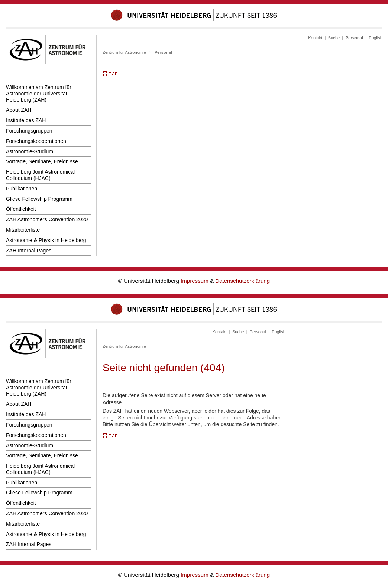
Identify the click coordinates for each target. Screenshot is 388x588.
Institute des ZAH (26, 120)
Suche (334, 38)
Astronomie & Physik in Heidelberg (46, 240)
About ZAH (19, 110)
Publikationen (22, 189)
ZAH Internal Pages (29, 251)
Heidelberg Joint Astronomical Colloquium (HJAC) (40, 175)
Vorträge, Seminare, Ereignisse (42, 161)
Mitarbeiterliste (23, 230)
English (376, 38)
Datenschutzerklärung (243, 281)
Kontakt (315, 38)
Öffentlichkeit (21, 209)
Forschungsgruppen (29, 131)
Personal (258, 332)
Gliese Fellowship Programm (39, 199)
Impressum (195, 281)
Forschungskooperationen (36, 141)
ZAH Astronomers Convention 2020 (47, 219)
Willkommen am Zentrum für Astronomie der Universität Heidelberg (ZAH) (39, 94)
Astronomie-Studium (30, 151)
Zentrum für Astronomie (124, 52)
